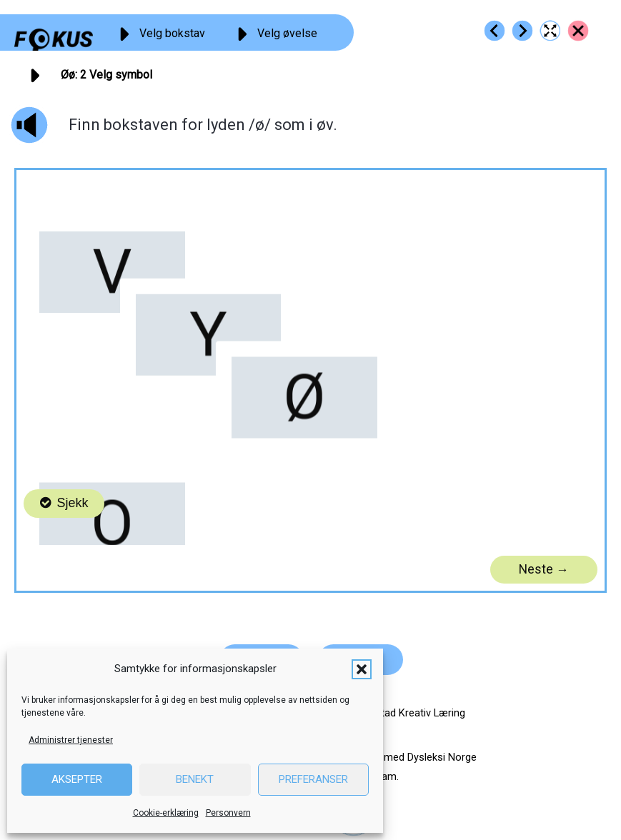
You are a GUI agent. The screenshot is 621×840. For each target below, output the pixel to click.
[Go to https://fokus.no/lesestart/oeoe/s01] (495, 31)
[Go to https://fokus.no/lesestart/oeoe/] (578, 31)
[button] (362, 669)
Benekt (195, 779)
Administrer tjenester (71, 740)
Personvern (228, 813)
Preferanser (313, 779)
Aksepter (77, 779)
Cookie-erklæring (166, 813)
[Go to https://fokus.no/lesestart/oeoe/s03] (522, 31)
